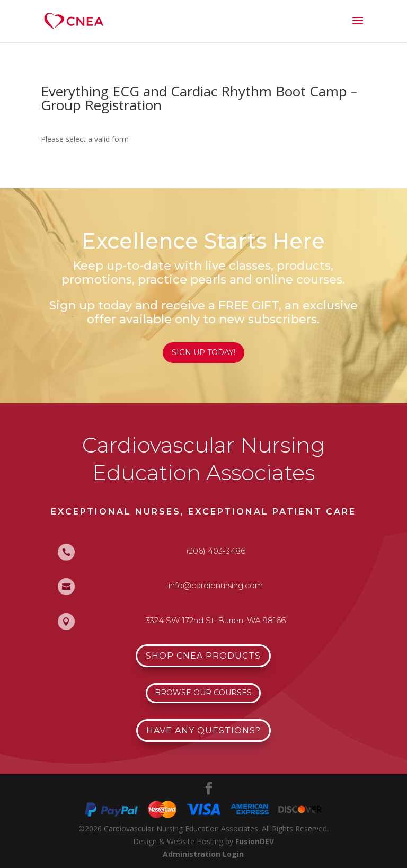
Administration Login (203, 854)
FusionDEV (255, 841)
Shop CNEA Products (203, 656)
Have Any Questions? (203, 730)
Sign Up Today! (203, 352)
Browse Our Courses (203, 693)
